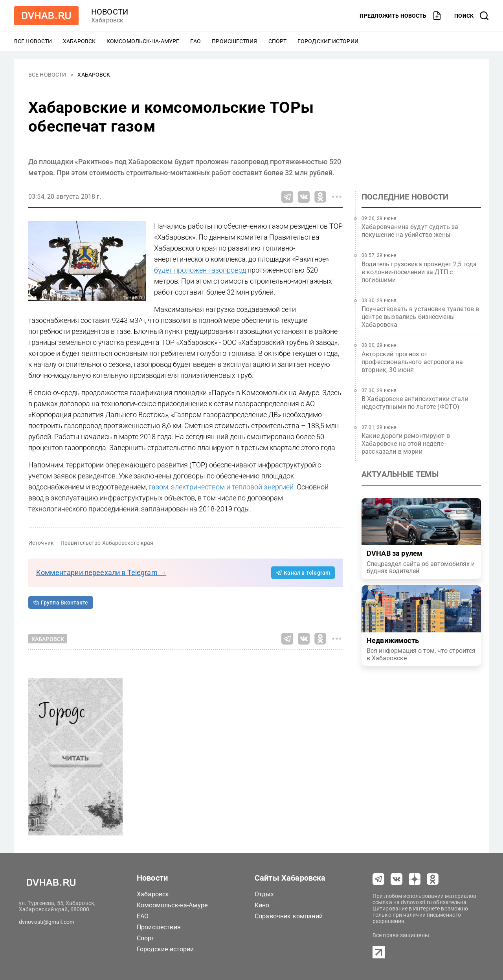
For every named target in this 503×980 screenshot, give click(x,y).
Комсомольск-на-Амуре (143, 41)
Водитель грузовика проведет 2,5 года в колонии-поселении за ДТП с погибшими (419, 272)
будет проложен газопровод (200, 270)
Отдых (264, 894)
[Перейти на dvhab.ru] (46, 16)
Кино (262, 905)
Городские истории (328, 41)
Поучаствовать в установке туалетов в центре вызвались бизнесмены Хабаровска (420, 317)
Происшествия (234, 41)
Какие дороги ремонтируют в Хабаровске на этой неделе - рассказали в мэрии (406, 444)
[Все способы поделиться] (337, 197)
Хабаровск (79, 41)
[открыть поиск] (472, 16)
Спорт (278, 41)
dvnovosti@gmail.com (47, 922)
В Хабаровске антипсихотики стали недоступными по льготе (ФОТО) (415, 403)
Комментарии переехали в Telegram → (101, 572)
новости (110, 12)
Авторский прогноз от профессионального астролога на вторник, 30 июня (412, 362)
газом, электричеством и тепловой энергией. (222, 487)
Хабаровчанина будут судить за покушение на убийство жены (410, 231)
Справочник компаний (289, 916)
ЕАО (196, 41)
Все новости (33, 41)
